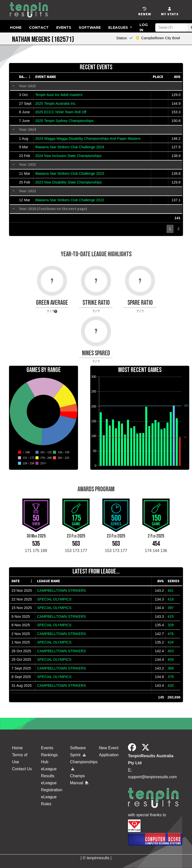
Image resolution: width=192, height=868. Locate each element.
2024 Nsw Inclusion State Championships (68, 156)
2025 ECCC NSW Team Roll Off (61, 112)
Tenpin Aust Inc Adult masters (59, 95)
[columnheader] (25, 77)
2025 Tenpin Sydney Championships (64, 121)
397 (170, 608)
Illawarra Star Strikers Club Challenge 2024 (70, 147)
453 (170, 651)
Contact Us (22, 769)
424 (170, 642)
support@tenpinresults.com (152, 777)
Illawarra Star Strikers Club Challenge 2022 (70, 200)
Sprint (78, 755)
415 (170, 616)
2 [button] (178, 229)
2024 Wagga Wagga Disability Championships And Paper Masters (88, 138)
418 (170, 599)
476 (170, 634)
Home (16, 27)
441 (170, 590)
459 (170, 659)
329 (170, 625)
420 (170, 685)
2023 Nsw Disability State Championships (68, 182)
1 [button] (170, 229)
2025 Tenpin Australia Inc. (56, 103)
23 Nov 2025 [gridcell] (22, 590)
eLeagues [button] (119, 27)
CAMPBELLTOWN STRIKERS (61, 590)
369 (170, 668)
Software (90, 27)
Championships (81, 764)
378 (170, 677)
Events (64, 27)
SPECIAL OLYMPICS (54, 599)
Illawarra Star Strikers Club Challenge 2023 (70, 173)
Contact (39, 27)
